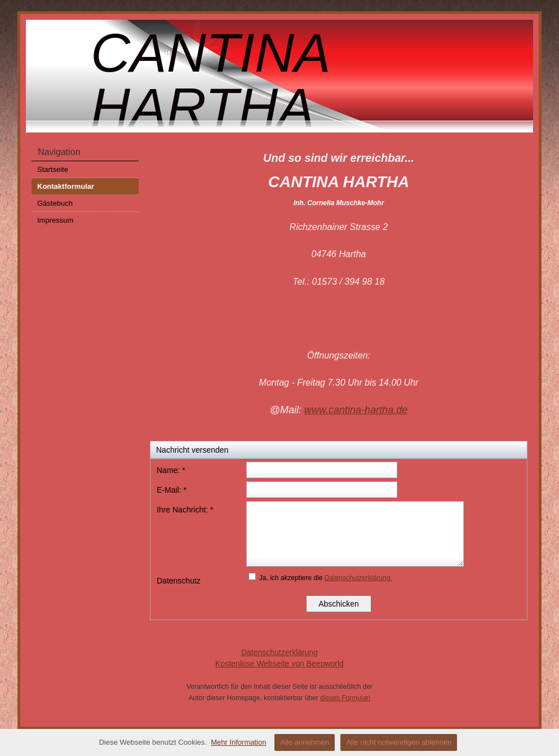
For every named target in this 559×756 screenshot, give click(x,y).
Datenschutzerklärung (279, 652)
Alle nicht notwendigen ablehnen (399, 742)
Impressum (55, 220)
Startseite (53, 169)
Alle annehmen (305, 742)
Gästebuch (55, 203)
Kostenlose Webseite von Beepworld (279, 664)
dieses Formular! (345, 698)
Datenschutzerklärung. (358, 578)
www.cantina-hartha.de (356, 410)
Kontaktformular (66, 186)
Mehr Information (238, 742)
